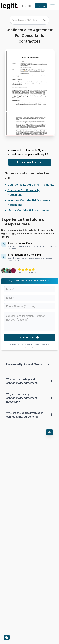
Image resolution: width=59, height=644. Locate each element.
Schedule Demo (29, 337)
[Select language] (24, 6)
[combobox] (26, 20)
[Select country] (31, 6)
